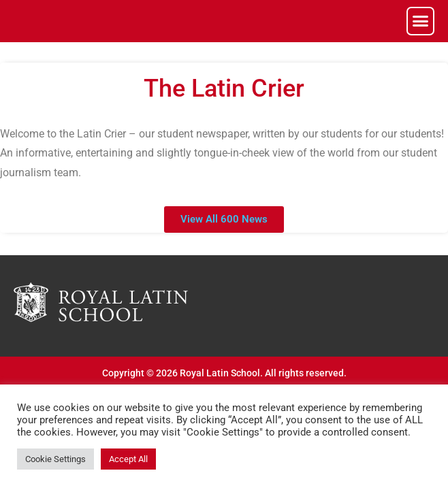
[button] (421, 21)
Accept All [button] (128, 459)
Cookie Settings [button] (55, 459)
